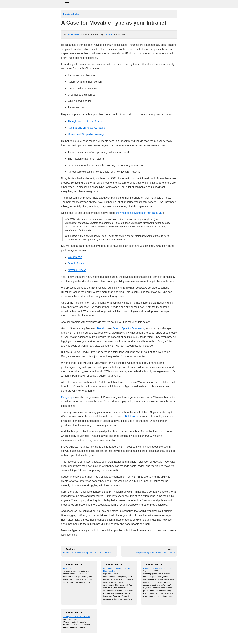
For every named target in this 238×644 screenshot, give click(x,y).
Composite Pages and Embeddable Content (155, 553)
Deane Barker (73, 34)
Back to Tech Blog (71, 14)
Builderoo (131, 417)
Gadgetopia (68, 397)
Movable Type (76, 270)
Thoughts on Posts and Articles (86, 121)
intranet (109, 34)
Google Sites (75, 263)
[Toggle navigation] (119, 4)
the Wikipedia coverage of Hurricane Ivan (140, 213)
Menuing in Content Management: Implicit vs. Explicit (87, 553)
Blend (100, 328)
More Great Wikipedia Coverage (86, 134)
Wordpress (74, 257)
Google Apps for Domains (127, 328)
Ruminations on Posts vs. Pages (86, 128)
